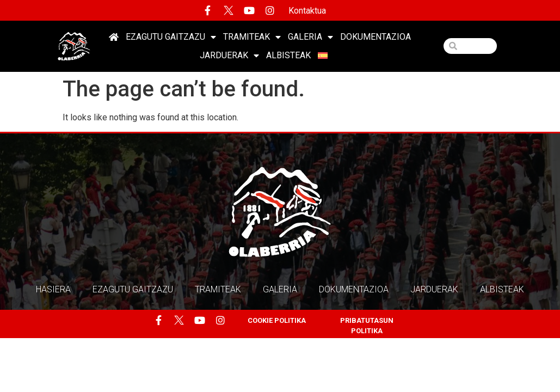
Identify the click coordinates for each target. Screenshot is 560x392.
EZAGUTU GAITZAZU (171, 37)
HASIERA (53, 289)
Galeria (310, 37)
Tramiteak (252, 37)
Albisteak (288, 55)
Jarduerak (229, 56)
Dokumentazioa (376, 37)
